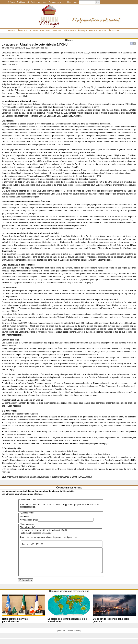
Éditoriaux (114, 31)
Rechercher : (73, 2)
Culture (34, 31)
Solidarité (45, 31)
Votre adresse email (29, 520)
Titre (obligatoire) (28, 527)
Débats (103, 31)
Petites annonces (39, 2)
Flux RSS (62, 636)
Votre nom (25, 516)
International (69, 31)
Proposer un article (57, 2)
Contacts (70, 636)
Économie (23, 31)
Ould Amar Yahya (13, 48)
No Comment (23, 2)
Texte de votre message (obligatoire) (36, 533)
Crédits (77, 636)
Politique (56, 31)
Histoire (93, 31)
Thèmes (11, 2)
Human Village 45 (39, 48)
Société (12, 31)
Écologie (82, 31)
